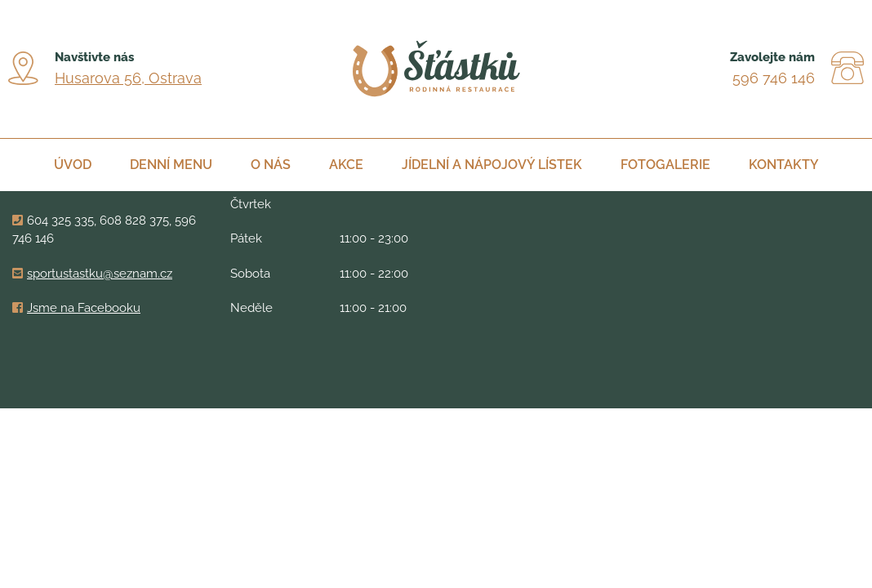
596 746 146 (774, 78)
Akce (346, 165)
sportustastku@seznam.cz (100, 274)
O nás (271, 165)
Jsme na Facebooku (84, 308)
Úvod (73, 165)
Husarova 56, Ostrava (128, 78)
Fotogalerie (665, 165)
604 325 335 (60, 220)
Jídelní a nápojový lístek (492, 165)
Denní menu (171, 165)
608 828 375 (134, 220)
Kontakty (784, 165)
